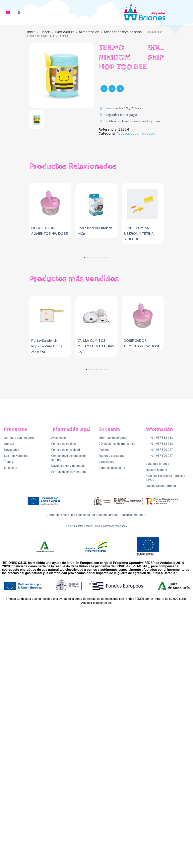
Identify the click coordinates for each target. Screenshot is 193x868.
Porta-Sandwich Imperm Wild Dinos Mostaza (47, 463)
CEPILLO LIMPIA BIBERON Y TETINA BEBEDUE (139, 234)
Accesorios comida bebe (136, 133)
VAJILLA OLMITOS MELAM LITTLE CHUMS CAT (96, 463)
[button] (19, 13)
